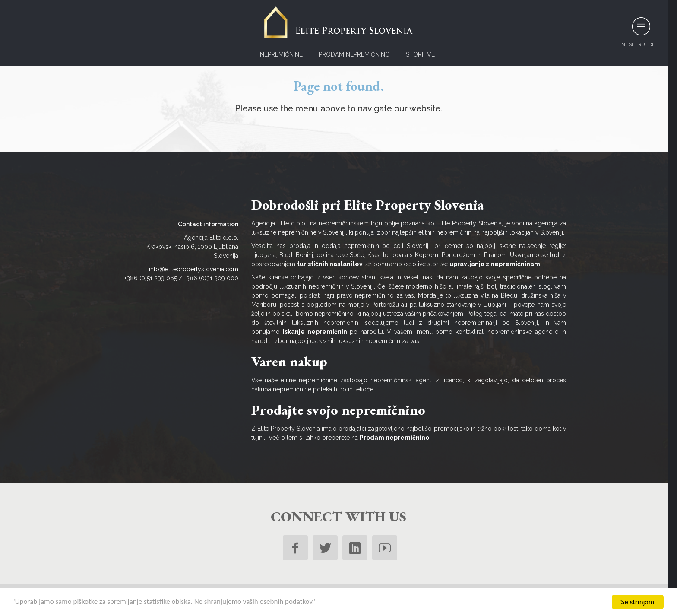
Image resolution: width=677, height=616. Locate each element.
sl (632, 44)
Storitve (420, 54)
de (652, 44)
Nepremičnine (281, 54)
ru (642, 44)
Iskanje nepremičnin (315, 332)
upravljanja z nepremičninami (496, 264)
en (622, 44)
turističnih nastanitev (330, 264)
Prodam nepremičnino (354, 54)
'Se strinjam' (638, 602)
